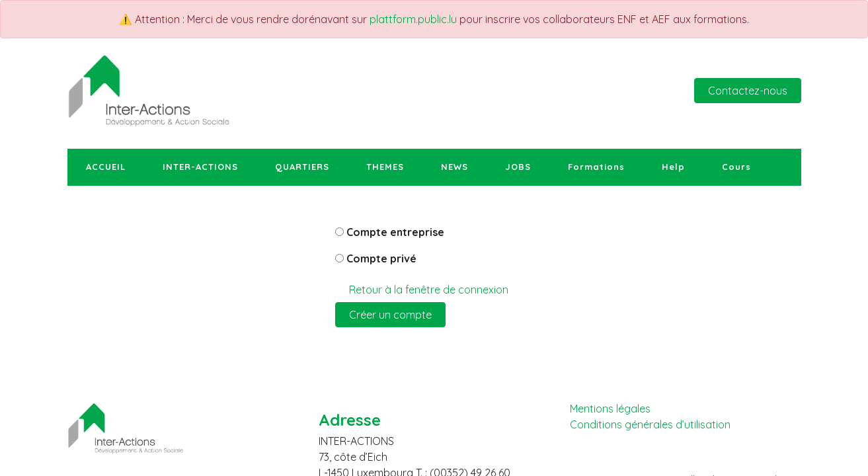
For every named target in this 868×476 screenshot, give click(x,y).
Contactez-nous (748, 91)
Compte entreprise (395, 232)
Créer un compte (390, 315)
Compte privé (381, 258)
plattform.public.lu (413, 19)
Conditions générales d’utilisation (650, 425)
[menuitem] (106, 167)
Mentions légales (610, 409)
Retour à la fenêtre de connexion (429, 290)
